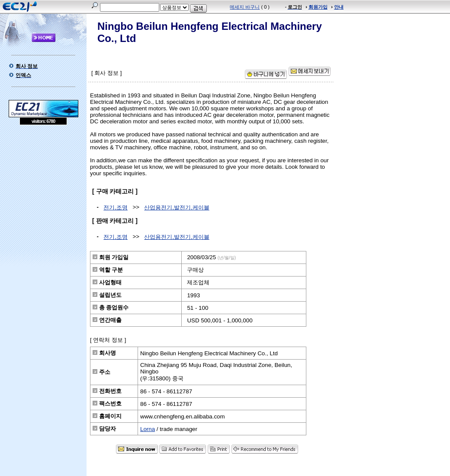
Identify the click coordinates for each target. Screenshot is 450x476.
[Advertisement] (43, 188)
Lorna (148, 429)
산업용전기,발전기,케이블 (177, 207)
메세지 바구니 (245, 7)
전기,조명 (116, 207)
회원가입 (318, 7)
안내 (339, 7)
